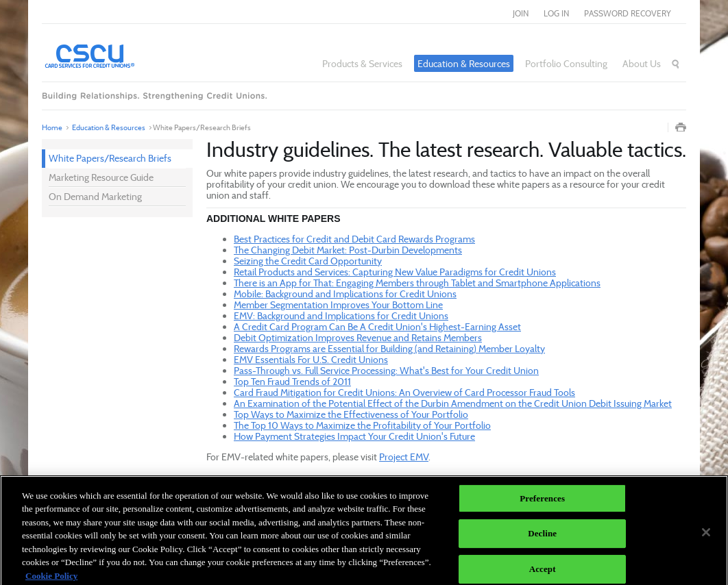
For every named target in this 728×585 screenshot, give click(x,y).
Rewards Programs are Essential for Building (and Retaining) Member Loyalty (389, 348)
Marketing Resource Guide (101, 177)
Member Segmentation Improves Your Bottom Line (338, 304)
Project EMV (404, 457)
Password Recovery (628, 13)
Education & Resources (464, 63)
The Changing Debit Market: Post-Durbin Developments (348, 250)
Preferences (542, 502)
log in (556, 13)
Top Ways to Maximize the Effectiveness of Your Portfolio (351, 414)
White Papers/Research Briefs (110, 158)
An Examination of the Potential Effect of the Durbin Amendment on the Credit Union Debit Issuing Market (453, 403)
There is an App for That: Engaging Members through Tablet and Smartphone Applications (417, 283)
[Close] (706, 536)
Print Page (681, 127)
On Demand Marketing (95, 196)
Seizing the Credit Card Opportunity (308, 261)
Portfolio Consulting (566, 63)
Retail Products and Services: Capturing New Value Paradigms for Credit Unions (395, 272)
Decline (542, 537)
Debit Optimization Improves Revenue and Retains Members (358, 337)
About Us (642, 63)
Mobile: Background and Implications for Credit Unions (345, 294)
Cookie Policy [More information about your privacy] (51, 579)
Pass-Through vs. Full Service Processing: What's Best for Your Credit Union (386, 370)
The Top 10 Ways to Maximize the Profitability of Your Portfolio (362, 425)
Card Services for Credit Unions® (128, 55)
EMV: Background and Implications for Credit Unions (341, 315)
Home (52, 127)
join (521, 13)
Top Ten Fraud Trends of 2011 (292, 381)
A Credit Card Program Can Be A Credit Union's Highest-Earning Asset (377, 326)
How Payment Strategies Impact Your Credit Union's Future (354, 436)
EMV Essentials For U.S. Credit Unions (311, 359)
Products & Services (362, 63)
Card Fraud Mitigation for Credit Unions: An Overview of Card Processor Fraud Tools (404, 392)
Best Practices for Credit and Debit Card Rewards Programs (354, 239)
